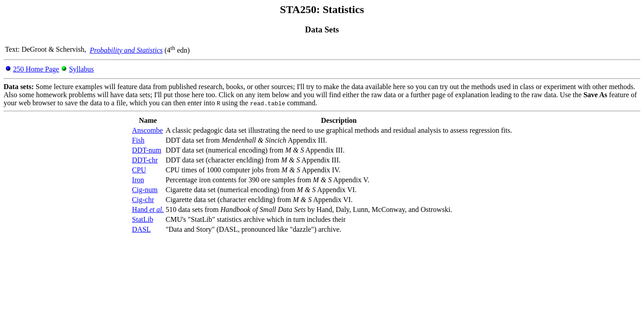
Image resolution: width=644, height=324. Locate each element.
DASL (141, 229)
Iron (138, 180)
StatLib (143, 219)
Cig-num (145, 190)
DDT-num (147, 150)
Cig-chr (143, 200)
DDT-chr (145, 160)
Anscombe (147, 130)
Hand (148, 209)
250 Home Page (36, 69)
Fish (138, 140)
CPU (139, 170)
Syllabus (81, 69)
